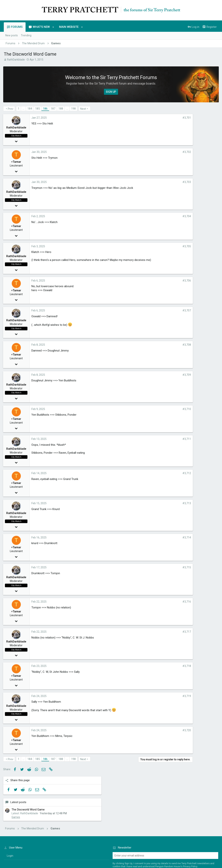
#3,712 (161, 473)
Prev (11, 109)
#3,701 (161, 118)
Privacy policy (182, 846)
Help (195, 846)
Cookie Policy (194, 855)
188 (61, 109)
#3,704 (161, 216)
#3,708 (161, 345)
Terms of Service (180, 855)
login (10, 811)
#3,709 (161, 375)
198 (74, 109)
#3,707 (161, 310)
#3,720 (161, 730)
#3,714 (161, 537)
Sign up (122, 829)
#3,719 (161, 696)
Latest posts (186, 132)
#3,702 (161, 152)
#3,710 (161, 409)
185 (38, 109)
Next (84, 109)
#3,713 (161, 503)
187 (54, 109)
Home (203, 846)
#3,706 (161, 281)
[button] (53, 27)
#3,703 (161, 182)
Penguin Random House (52, 859)
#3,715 (161, 567)
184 (30, 109)
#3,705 (161, 246)
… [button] (24, 109)
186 (46, 109)
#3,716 (161, 602)
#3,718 (161, 666)
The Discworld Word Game (196, 139)
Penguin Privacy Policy (162, 855)
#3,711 (161, 439)
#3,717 (161, 632)
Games (183, 151)
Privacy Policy (190, 822)
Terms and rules (162, 846)
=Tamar (17, 162)
